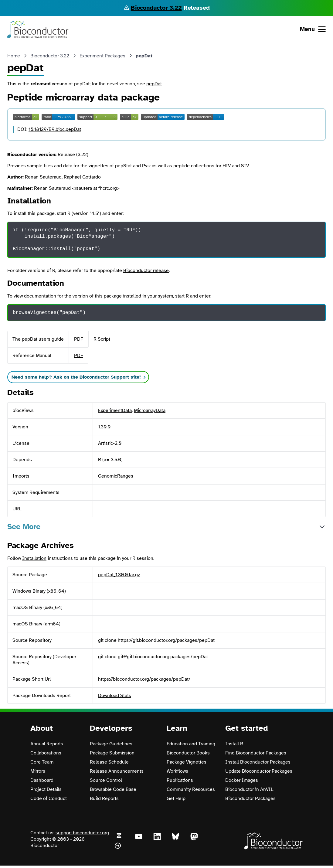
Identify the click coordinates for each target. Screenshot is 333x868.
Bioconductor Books (188, 753)
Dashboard (42, 780)
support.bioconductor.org (82, 833)
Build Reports (104, 798)
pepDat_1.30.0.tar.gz (119, 575)
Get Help (176, 798)
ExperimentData (115, 410)
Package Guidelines (111, 744)
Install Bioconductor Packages (258, 762)
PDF (79, 339)
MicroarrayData (150, 410)
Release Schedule (109, 762)
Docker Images (242, 780)
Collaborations (46, 753)
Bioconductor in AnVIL (249, 789)
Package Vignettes (187, 762)
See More (24, 527)
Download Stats (115, 696)
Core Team (42, 762)
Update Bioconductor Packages (259, 771)
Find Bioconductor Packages (256, 753)
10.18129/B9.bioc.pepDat (55, 129)
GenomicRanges (116, 476)
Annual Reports (47, 744)
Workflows (177, 771)
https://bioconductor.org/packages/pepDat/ (144, 679)
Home (14, 56)
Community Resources (191, 789)
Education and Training (191, 744)
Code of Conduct (49, 798)
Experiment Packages (102, 56)
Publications (180, 780)
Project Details (46, 789)
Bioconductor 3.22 (156, 8)
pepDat (154, 84)
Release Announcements (117, 771)
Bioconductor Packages (250, 798)
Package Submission (112, 753)
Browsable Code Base (113, 789)
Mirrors (38, 771)
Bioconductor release (146, 271)
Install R (234, 744)
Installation (34, 558)
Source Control (106, 780)
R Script (102, 339)
